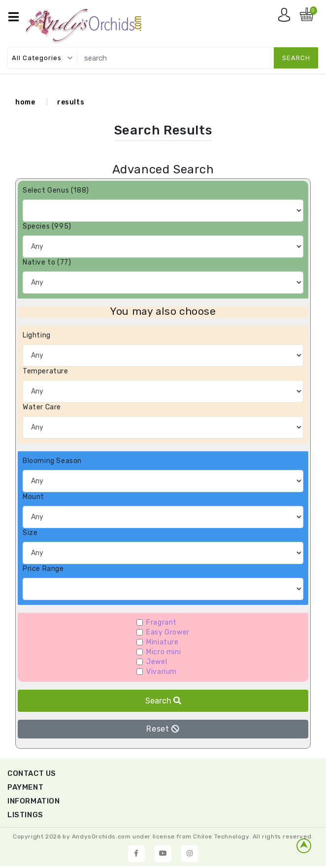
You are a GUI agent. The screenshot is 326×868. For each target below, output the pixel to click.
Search (163, 701)
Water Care (42, 407)
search (296, 58)
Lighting (37, 335)
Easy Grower (168, 632)
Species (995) (47, 226)
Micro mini (163, 652)
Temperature (46, 371)
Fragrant (162, 622)
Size (30, 533)
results (71, 102)
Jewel (157, 662)
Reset (163, 729)
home (25, 102)
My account (287, 17)
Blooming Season (52, 461)
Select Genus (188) (56, 190)
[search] (196, 58)
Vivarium (162, 672)
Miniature (162, 642)
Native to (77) (47, 262)
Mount (33, 497)
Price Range (43, 569)
